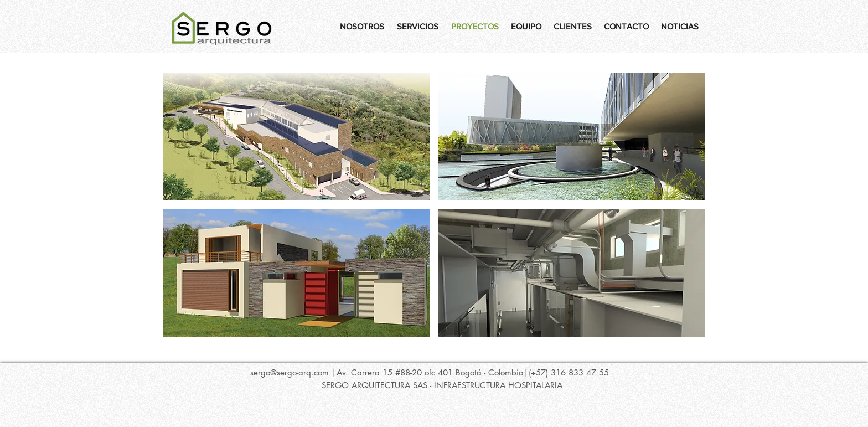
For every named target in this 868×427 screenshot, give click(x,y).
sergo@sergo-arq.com (290, 372)
